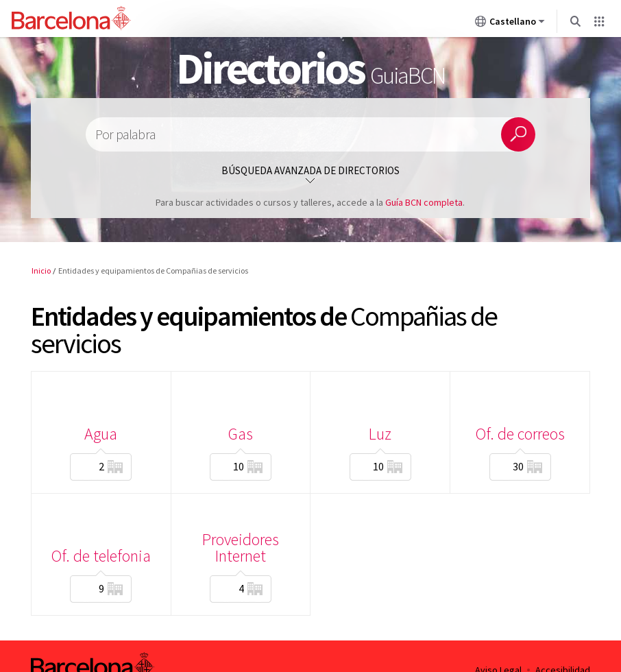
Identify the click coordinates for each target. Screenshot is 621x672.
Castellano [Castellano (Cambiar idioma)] (510, 24)
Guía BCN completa (424, 202)
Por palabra (125, 135)
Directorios (310, 68)
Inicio (41, 271)
